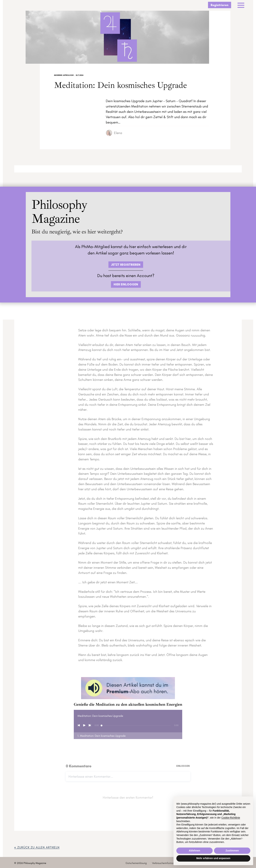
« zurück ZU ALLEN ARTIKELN (37, 847)
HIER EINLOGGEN (126, 284)
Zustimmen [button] (232, 851)
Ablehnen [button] (194, 851)
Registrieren (220, 5)
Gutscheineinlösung (136, 863)
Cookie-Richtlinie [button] (231, 818)
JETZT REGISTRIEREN (126, 265)
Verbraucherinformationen (166, 863)
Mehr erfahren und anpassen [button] (213, 858)
